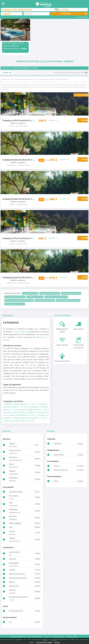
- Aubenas (21, 123)
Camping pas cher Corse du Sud (56, 297)
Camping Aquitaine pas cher (15, 297)
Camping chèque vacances (71, 293)
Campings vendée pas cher (45, 300)
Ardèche (14, 123)
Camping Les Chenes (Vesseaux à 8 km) (19, 421)
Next (28, 29)
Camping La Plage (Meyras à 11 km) (33, 410)
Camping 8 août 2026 (30, 293)
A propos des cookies (44, 642)
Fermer (57, 642)
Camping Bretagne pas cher (15, 304)
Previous (3, 29)
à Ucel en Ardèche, (20, 332)
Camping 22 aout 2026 (35, 297)
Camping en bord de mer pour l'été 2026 (19, 300)
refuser (45, 640)
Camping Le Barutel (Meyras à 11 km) (19, 404)
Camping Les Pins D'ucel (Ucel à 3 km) (21, 120)
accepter (54, 640)
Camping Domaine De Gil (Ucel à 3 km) (23, 160)
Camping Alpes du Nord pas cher (68, 300)
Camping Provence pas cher (50, 293)
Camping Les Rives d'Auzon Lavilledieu (19, 412)
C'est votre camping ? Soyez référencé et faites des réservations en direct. (15, 47)
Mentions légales (72, 637)
